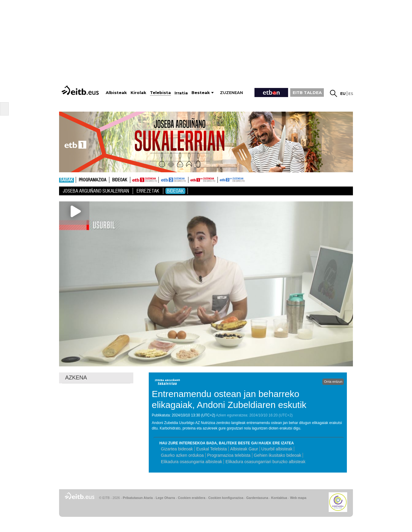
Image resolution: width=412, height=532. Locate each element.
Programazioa (93, 180)
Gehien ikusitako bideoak (277, 455)
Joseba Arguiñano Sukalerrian (96, 191)
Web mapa (298, 498)
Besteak (201, 93)
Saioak (66, 180)
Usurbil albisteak (277, 449)
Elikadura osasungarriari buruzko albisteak (265, 462)
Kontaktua (279, 498)
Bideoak (120, 180)
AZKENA (76, 378)
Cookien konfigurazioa (226, 498)
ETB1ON (191, 179)
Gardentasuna (257, 498)
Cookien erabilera (192, 498)
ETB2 (174, 180)
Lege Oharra (165, 498)
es (351, 94)
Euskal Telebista (212, 449)
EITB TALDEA (307, 93)
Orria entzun (333, 382)
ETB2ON (221, 179)
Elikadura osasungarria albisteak (191, 462)
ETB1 (144, 180)
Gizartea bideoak (177, 449)
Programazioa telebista (229, 455)
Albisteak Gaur (244, 449)
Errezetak (148, 191)
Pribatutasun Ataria (138, 498)
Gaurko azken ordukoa (182, 455)
